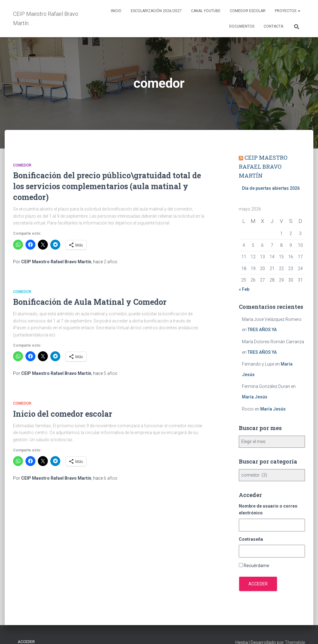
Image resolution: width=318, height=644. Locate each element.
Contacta (273, 26)
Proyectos (288, 11)
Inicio (116, 11)
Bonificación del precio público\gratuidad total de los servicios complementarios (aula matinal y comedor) (107, 186)
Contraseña (251, 539)
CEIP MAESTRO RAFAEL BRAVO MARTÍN (263, 167)
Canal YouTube (206, 11)
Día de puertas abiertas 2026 (271, 188)
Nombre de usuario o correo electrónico (268, 510)
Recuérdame (257, 566)
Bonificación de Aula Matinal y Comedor (90, 302)
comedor (22, 165)
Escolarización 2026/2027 (156, 11)
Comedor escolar (248, 11)
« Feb (244, 289)
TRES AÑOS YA (262, 330)
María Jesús (255, 397)
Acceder (258, 584)
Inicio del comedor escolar (63, 414)
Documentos (242, 26)
